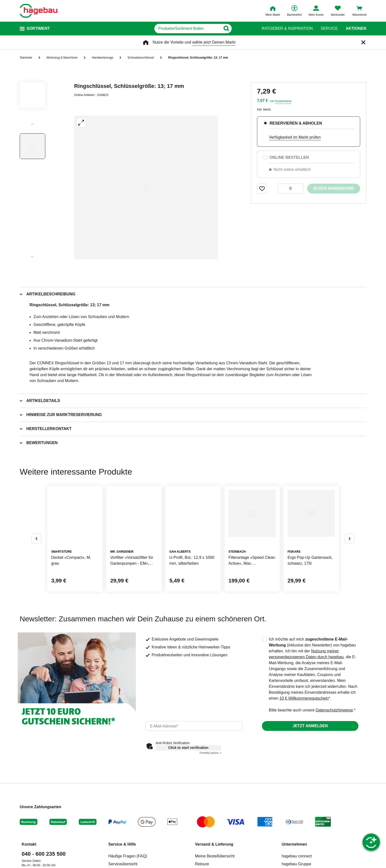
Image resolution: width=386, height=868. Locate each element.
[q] (187, 29)
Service (329, 29)
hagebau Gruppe (296, 864)
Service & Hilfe (122, 844)
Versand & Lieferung (214, 844)
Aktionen (356, 29)
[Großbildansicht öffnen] (146, 188)
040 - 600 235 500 (44, 854)
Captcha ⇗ (210, 753)
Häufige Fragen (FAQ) (128, 856)
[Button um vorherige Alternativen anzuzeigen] (36, 539)
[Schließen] (363, 42)
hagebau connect (297, 856)
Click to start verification (188, 748)
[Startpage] (39, 11)
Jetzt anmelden (310, 726)
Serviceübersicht (123, 864)
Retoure (202, 864)
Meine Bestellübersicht (215, 856)
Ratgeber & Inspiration (287, 29)
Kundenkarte (283, 101)
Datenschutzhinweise (334, 710)
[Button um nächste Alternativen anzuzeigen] (350, 539)
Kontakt (29, 844)
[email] (194, 726)
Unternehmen (294, 844)
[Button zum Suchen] (244, 29)
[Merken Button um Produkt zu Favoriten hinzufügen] (262, 189)
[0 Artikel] (290, 189)
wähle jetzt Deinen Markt (214, 42)
